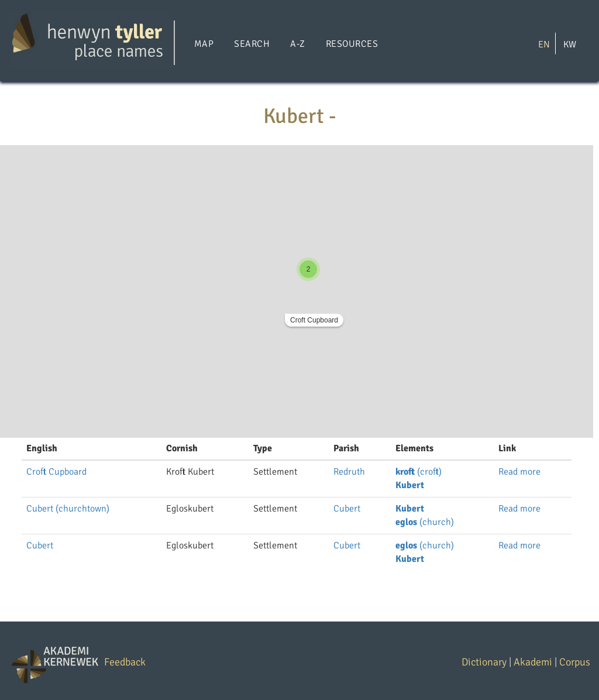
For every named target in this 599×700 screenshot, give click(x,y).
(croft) (419, 472)
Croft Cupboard (314, 320)
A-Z (297, 44)
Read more (519, 472)
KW (570, 44)
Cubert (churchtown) (68, 509)
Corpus (575, 662)
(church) (425, 522)
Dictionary (484, 662)
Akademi (533, 662)
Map (204, 44)
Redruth (349, 472)
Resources (352, 44)
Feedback (125, 662)
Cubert (347, 509)
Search (252, 44)
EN (544, 44)
